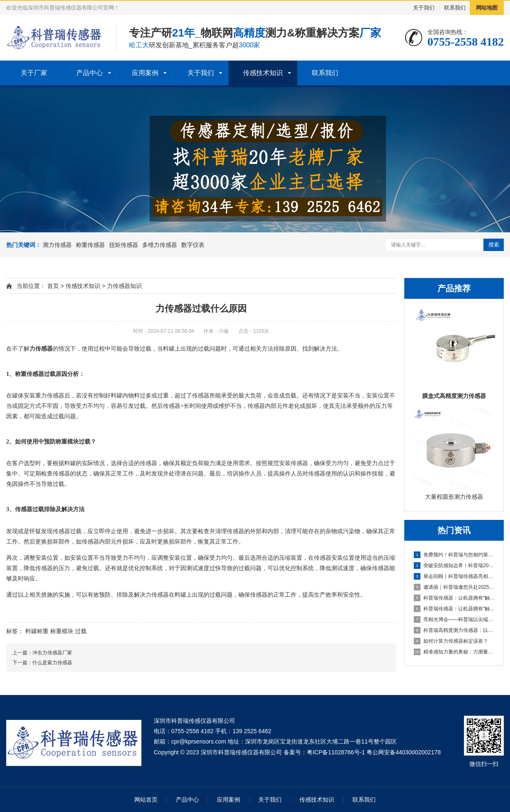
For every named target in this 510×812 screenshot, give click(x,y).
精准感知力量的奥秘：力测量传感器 (454, 652)
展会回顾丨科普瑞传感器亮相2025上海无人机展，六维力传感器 (454, 576)
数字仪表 (193, 245)
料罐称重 (37, 631)
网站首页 (146, 800)
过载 (81, 631)
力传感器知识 (124, 286)
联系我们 (455, 8)
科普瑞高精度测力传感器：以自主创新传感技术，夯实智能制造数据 (454, 630)
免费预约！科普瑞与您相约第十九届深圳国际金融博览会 (454, 555)
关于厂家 (34, 73)
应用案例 (145, 73)
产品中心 (90, 73)
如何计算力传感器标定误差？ (451, 641)
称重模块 (62, 631)
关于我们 (424, 8)
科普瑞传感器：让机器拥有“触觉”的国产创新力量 (454, 598)
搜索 (494, 245)
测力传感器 (57, 245)
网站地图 (487, 8)
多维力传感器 (160, 245)
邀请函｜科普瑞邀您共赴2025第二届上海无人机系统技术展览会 (454, 587)
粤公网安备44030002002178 (404, 752)
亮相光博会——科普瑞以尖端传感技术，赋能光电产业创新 (454, 619)
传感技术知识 (263, 73)
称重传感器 (90, 245)
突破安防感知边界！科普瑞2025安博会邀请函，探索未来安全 (454, 566)
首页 (53, 286)
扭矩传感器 (124, 245)
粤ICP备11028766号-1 (336, 752)
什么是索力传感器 (52, 663)
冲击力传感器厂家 (52, 653)
